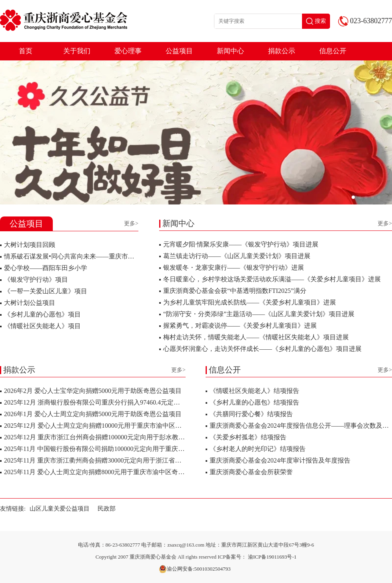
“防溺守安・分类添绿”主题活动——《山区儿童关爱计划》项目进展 (259, 314)
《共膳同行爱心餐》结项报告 (251, 414)
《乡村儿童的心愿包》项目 (42, 314)
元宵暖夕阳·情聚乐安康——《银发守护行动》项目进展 (241, 244)
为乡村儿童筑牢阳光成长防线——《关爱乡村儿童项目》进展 (250, 302)
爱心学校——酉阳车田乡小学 (46, 268)
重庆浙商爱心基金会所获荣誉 (251, 472)
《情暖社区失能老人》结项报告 (254, 391)
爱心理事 (128, 51)
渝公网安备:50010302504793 (195, 569)
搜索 (316, 21)
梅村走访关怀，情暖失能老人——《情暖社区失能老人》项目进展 (256, 337)
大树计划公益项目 (30, 303)
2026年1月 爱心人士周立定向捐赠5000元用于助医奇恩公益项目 (93, 414)
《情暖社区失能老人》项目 (42, 326)
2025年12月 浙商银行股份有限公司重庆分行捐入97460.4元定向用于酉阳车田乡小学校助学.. (132, 402)
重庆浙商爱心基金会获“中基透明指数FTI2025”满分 (235, 291)
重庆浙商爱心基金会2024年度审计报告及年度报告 (280, 460)
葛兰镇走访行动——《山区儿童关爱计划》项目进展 (237, 256)
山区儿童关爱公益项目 (60, 509)
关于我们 (77, 51)
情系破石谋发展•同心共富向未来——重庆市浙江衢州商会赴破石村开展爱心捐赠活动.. (125, 256)
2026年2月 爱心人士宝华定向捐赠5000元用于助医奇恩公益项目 (93, 391)
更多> (131, 223)
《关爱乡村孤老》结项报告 (248, 437)
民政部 (107, 509)
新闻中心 (230, 51)
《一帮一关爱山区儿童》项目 (46, 291)
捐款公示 (282, 51)
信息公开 (333, 51)
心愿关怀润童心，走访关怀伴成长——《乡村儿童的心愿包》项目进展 (262, 349)
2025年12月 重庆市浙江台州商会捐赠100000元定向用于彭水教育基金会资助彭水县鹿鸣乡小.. (134, 437)
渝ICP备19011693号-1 (272, 557)
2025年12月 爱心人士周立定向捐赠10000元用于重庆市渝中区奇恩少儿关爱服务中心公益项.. (133, 426)
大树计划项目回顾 (30, 245)
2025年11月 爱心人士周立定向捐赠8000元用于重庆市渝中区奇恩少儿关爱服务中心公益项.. (131, 472)
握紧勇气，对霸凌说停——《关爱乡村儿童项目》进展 (240, 326)
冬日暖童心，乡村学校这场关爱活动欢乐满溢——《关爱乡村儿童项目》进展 (272, 279)
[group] (196, 132)
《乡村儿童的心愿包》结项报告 (254, 402)
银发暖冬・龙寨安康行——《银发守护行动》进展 (234, 267)
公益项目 (179, 51)
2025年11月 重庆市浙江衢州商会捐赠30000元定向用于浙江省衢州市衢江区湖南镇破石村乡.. (133, 460)
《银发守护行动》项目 (36, 279)
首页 (26, 51)
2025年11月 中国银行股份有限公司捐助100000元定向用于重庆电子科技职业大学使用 (123, 449)
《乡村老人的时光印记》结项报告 (258, 449)
